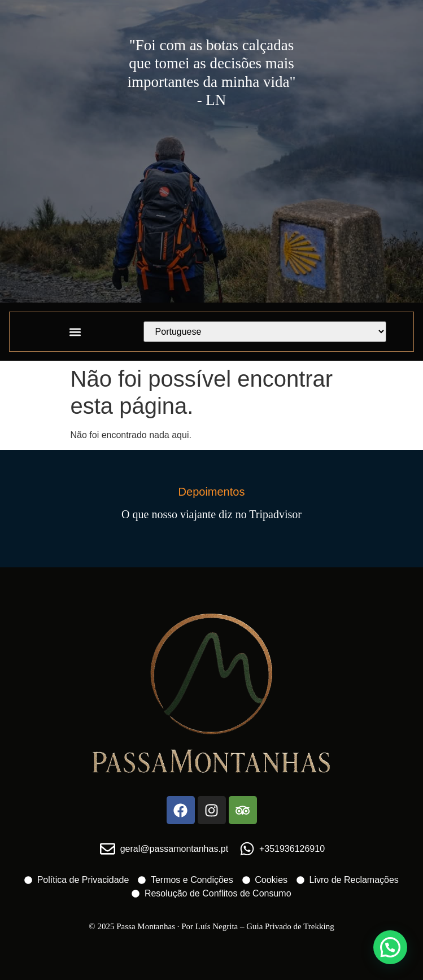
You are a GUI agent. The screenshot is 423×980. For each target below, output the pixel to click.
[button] (75, 332)
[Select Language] (265, 332)
